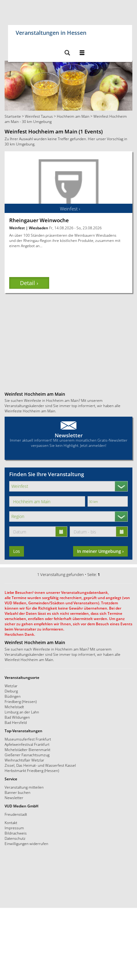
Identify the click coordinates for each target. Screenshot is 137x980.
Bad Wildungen (17, 717)
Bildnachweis (16, 833)
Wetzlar (11, 686)
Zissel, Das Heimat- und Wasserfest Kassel (40, 765)
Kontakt (11, 823)
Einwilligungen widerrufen (26, 843)
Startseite (13, 116)
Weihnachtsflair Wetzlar (24, 760)
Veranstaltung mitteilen (24, 787)
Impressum (14, 828)
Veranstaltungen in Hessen (51, 32)
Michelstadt (14, 707)
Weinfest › (70, 209)
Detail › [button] (29, 283)
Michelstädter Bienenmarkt (27, 749)
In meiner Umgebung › (100, 551)
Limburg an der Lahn (22, 712)
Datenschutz (15, 838)
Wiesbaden (39, 228)
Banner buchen (18, 792)
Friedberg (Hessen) (21, 701)
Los (17, 551)
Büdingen (13, 696)
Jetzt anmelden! (93, 445)
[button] (67, 53)
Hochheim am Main (73, 116)
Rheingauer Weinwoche (39, 220)
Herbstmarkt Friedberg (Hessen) (32, 770)
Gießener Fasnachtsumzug (27, 755)
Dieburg (11, 691)
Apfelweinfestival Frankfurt (27, 744)
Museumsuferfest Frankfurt (28, 739)
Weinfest (17, 228)
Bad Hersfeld (16, 722)
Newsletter (69, 435)
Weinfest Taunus (39, 116)
